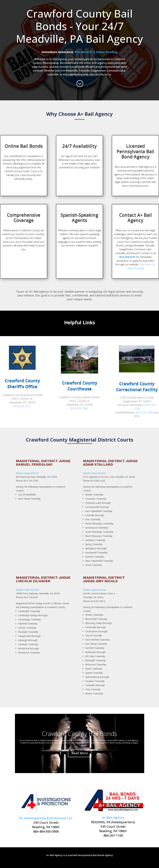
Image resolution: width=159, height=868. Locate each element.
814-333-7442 (79, 408)
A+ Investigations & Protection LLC (46, 818)
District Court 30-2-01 (27, 473)
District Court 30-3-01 (94, 473)
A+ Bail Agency (113, 818)
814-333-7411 (22, 406)
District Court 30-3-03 (27, 590)
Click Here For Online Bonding (141, 266)
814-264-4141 (84, 52)
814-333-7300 (145, 412)
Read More (80, 753)
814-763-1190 (145, 407)
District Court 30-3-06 (94, 590)
